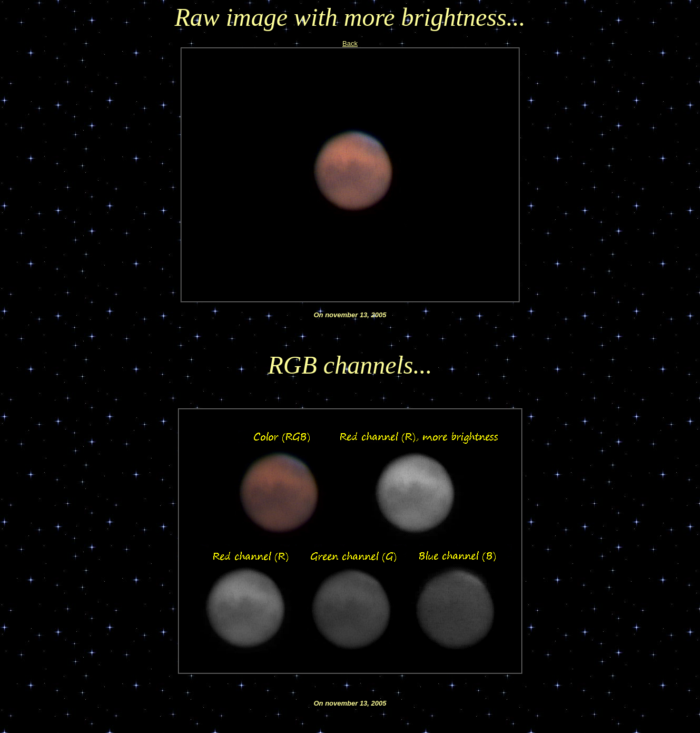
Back (350, 43)
